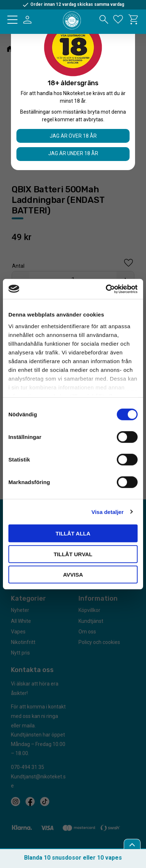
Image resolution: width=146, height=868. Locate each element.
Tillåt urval (73, 554)
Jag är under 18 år (73, 153)
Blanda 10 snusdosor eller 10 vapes (73, 858)
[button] (12, 20)
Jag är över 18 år (73, 136)
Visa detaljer (107, 512)
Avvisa (73, 575)
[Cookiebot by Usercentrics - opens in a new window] (106, 289)
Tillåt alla (73, 533)
